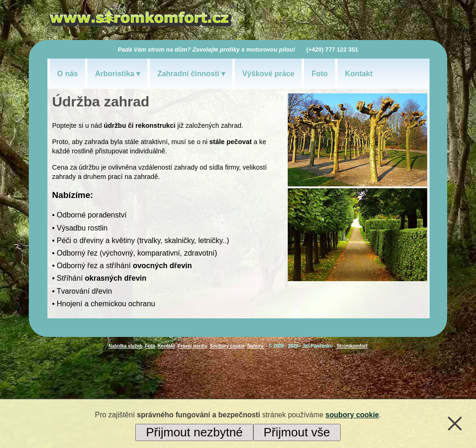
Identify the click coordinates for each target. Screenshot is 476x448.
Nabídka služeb (125, 346)
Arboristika (114, 74)
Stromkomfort (352, 346)
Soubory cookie (227, 346)
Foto (320, 74)
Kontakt (359, 74)
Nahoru (255, 346)
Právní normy (192, 346)
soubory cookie (352, 415)
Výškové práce (268, 74)
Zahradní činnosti (188, 74)
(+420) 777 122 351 (332, 49)
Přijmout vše (297, 432)
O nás (67, 74)
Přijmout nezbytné (194, 432)
